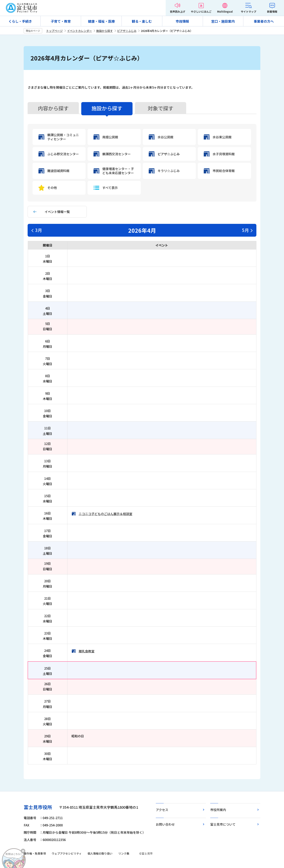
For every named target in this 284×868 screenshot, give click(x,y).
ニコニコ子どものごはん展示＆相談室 (106, 514)
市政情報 (182, 21)
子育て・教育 (61, 21)
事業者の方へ (264, 21)
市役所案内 (218, 810)
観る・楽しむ (142, 21)
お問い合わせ (165, 824)
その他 (52, 188)
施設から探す (105, 31)
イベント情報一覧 (57, 212)
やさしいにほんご (201, 12)
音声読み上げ (177, 12)
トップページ (54, 31)
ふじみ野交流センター (63, 154)
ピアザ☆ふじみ (127, 31)
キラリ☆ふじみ (169, 171)
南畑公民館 (110, 137)
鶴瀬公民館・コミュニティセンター (63, 137)
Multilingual (225, 12)
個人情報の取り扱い (100, 853)
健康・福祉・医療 (101, 21)
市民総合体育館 (224, 171)
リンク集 (124, 853)
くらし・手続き (20, 21)
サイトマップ (248, 12)
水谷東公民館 (222, 137)
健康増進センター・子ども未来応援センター (118, 171)
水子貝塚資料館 (224, 154)
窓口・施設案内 (223, 21)
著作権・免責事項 (35, 853)
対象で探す (161, 108)
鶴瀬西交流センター (117, 154)
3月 (39, 230)
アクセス (162, 810)
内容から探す (53, 108)
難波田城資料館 (58, 171)
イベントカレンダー (79, 31)
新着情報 (272, 12)
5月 (245, 230)
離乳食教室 (87, 651)
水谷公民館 (165, 137)
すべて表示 (110, 188)
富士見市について (223, 824)
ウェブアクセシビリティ (67, 853)
